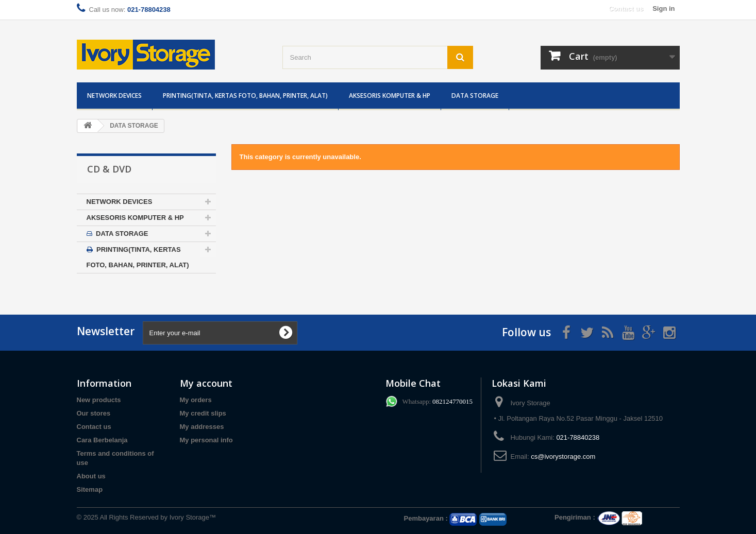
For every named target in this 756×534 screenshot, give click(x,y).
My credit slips (203, 413)
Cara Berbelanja (102, 440)
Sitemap (90, 489)
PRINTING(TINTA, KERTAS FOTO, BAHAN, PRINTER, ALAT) (245, 96)
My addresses (202, 427)
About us (91, 476)
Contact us (626, 8)
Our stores (94, 413)
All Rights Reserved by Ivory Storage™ (158, 517)
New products (99, 400)
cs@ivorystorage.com (563, 457)
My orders (196, 400)
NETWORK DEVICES (114, 96)
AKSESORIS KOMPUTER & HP (390, 96)
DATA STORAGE (475, 96)
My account (206, 383)
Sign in (663, 8)
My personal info (206, 440)
